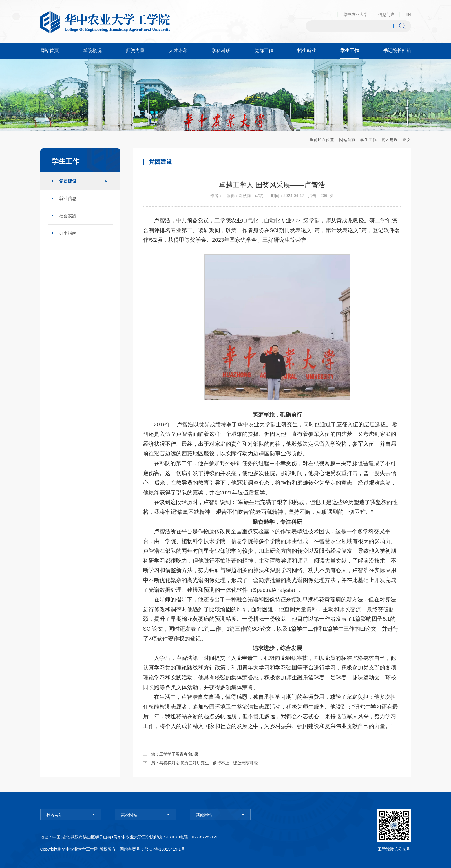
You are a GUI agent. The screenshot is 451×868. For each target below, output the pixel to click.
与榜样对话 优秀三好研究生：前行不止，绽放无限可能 (209, 763)
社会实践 (68, 216)
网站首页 (347, 140)
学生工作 (368, 140)
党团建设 (390, 140)
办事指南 (68, 233)
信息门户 (386, 14)
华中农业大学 (355, 14)
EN (408, 14)
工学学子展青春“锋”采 (179, 754)
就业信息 (68, 198)
